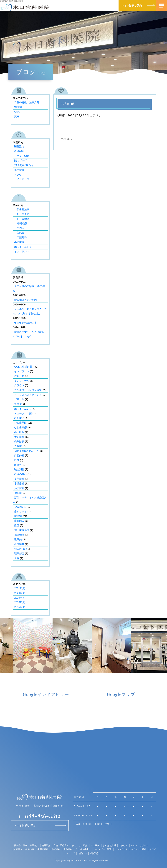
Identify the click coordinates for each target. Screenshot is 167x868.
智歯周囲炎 (20, 507)
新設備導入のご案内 (25, 300)
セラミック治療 (139, 849)
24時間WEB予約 (23, 165)
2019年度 (20, 598)
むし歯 (18, 418)
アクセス (19, 175)
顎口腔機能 (20, 549)
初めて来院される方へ (27, 451)
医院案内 (19, 146)
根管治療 (94, 853)
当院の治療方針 (61, 845)
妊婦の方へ (20, 474)
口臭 (17, 460)
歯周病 (19, 228)
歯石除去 (19, 521)
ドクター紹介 (22, 156)
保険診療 (19, 442)
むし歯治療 (22, 219)
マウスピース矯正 (103, 849)
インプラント (22, 252)
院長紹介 (46, 845)
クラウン (19, 385)
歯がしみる (20, 511)
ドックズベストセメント (28, 395)
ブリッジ (19, 399)
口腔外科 (20, 237)
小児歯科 (19, 242)
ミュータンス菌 (23, 413)
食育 (17, 558)
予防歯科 (19, 437)
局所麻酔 (19, 488)
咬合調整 (19, 469)
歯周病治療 (43, 849)
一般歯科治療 (22, 209)
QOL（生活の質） (24, 367)
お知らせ (19, 376)
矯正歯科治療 (22, 530)
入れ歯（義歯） (83, 849)
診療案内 (19, 544)
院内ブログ (20, 161)
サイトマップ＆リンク (142, 845)
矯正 (17, 525)
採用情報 (19, 170)
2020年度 (20, 593)
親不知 (18, 539)
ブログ (18, 404)
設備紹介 (19, 151)
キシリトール (22, 381)
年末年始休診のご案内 (27, 323)
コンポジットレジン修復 (28, 390)
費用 (17, 116)
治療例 (18, 107)
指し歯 (18, 493)
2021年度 (20, 588)
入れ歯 (19, 233)
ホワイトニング (23, 247)
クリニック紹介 (80, 845)
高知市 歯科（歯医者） (26, 845)
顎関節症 (19, 554)
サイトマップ (22, 179)
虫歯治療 (30, 849)
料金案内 (95, 845)
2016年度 (20, 602)
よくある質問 (109, 845)
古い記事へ (66, 139)
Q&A (17, 112)
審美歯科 (19, 479)
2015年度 (20, 607)
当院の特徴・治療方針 (27, 102)
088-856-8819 (40, 816)
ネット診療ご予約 (132, 5)
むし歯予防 (22, 214)
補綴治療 (20, 223)
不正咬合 (19, 432)
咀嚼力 (18, 465)
